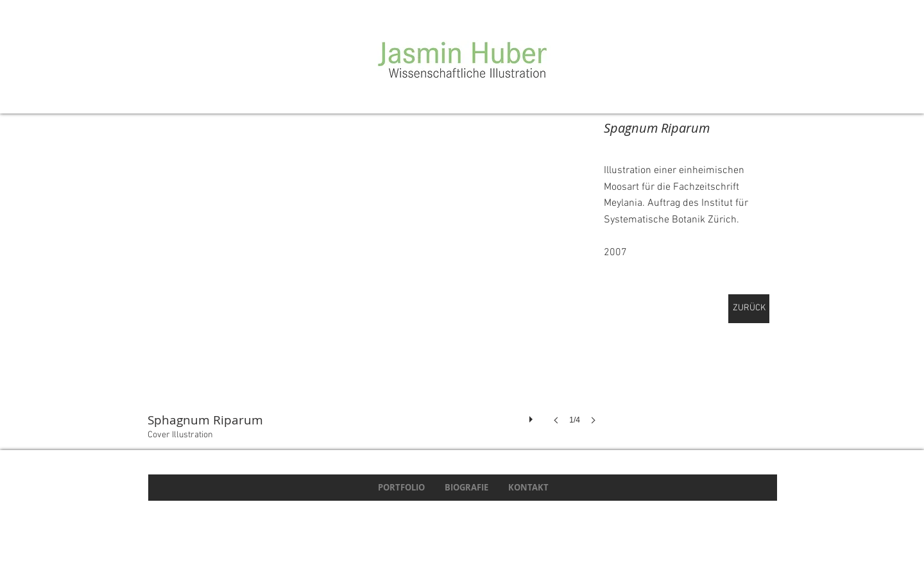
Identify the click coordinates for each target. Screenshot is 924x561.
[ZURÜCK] (749, 309)
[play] (533, 416)
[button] (376, 285)
